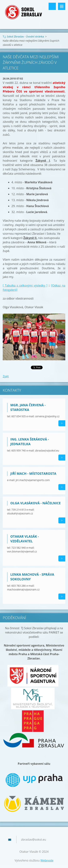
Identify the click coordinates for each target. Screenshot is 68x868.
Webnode (47, 860)
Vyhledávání (52, 6)
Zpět (6, 376)
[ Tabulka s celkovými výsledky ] (25, 285)
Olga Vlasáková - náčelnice (36, 503)
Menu (62, 6)
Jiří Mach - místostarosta (33, 473)
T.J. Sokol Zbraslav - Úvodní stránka (23, 36)
